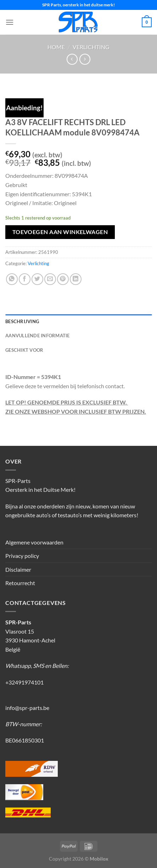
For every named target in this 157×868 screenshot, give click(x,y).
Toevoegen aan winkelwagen (60, 232)
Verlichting (91, 47)
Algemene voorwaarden (34, 542)
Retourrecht (20, 583)
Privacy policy (22, 556)
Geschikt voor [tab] (24, 350)
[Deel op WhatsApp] (12, 279)
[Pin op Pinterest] (63, 279)
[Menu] (10, 22)
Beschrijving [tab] (22, 321)
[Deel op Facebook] (25, 279)
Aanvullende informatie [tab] (38, 336)
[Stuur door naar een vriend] (50, 279)
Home (56, 47)
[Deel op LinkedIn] (76, 279)
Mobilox (99, 859)
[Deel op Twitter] (37, 279)
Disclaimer (18, 569)
